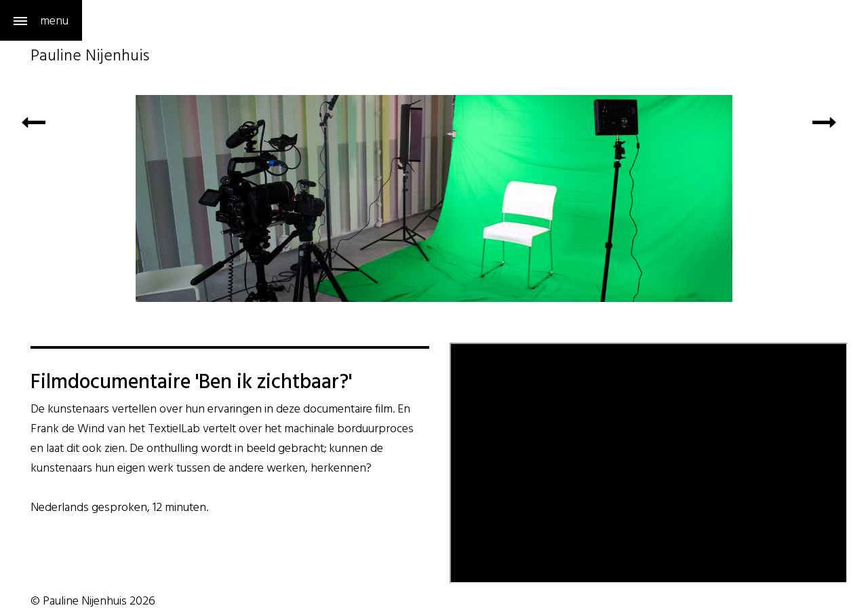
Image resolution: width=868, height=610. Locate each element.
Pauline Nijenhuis (90, 57)
